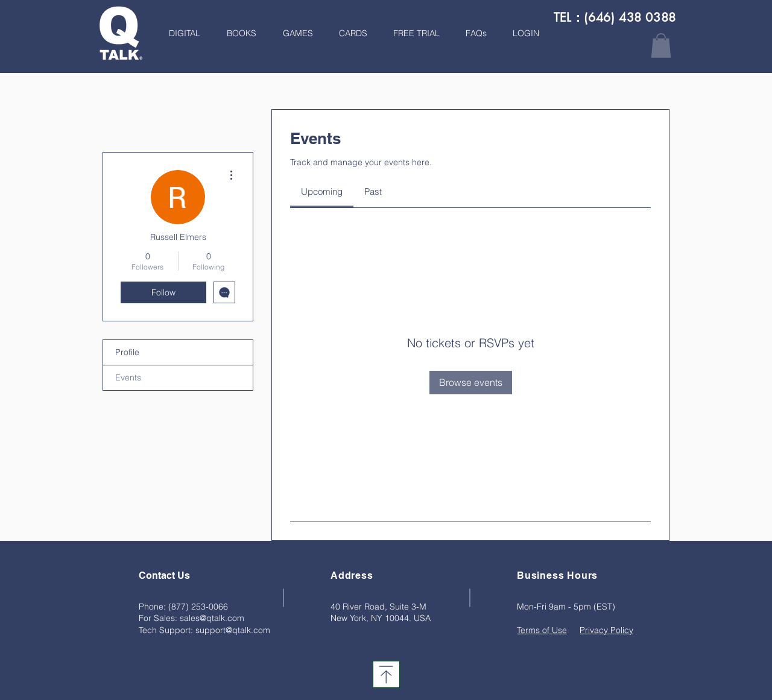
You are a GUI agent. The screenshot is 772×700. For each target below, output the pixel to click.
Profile (127, 352)
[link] (322, 191)
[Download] (386, 674)
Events (128, 377)
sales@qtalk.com (212, 618)
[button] (237, 33)
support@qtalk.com (233, 630)
